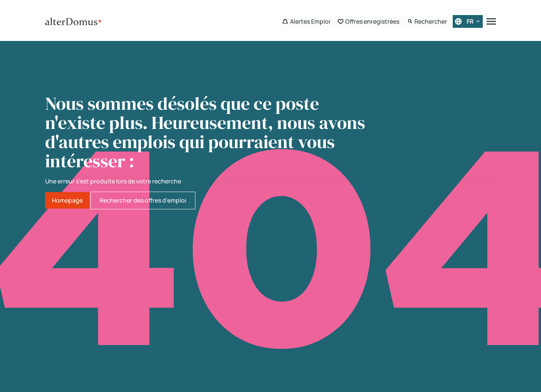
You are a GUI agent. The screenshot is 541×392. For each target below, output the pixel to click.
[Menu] (491, 21)
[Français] (468, 21)
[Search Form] (427, 21)
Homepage (67, 200)
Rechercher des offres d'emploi (143, 200)
